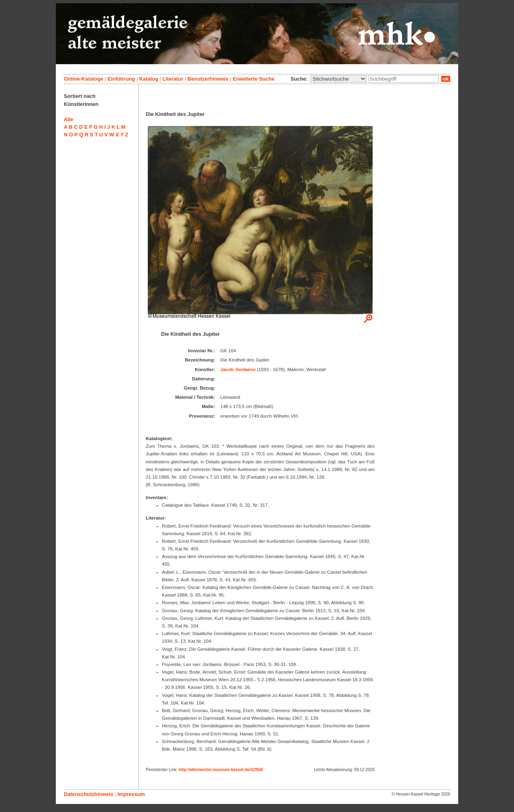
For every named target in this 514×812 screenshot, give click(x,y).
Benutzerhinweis (208, 79)
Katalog (149, 79)
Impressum (131, 794)
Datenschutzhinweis (89, 794)
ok (446, 79)
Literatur (173, 79)
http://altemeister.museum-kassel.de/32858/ (221, 770)
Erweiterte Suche (253, 79)
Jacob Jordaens (238, 369)
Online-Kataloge (84, 79)
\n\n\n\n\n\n (339, 79)
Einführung (121, 79)
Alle (68, 119)
